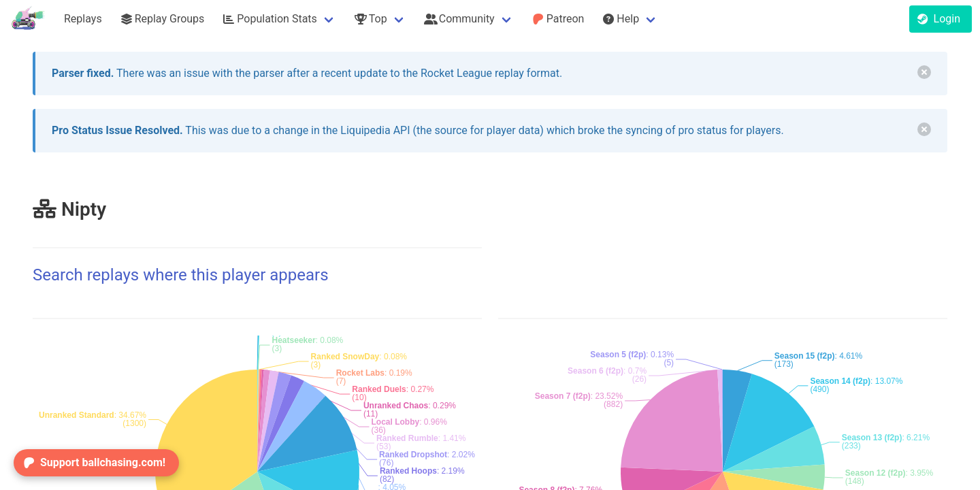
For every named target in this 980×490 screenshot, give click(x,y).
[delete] (924, 72)
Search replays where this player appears (181, 275)
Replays (83, 19)
